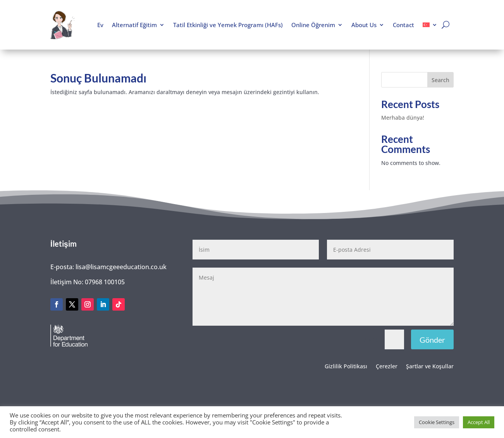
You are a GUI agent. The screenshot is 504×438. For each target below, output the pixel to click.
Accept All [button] (479, 422)
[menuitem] (430, 25)
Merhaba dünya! (403, 118)
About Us (364, 25)
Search (440, 80)
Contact (403, 25)
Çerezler (387, 367)
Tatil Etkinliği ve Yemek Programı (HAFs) (228, 25)
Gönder (432, 340)
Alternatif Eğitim (134, 25)
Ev (100, 25)
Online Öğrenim (313, 25)
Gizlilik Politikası (346, 367)
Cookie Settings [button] (437, 422)
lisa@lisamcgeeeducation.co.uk (121, 267)
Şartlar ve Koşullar (430, 367)
